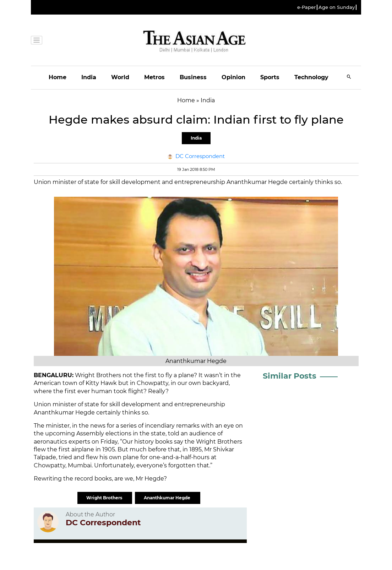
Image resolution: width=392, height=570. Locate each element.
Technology (311, 77)
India (89, 77)
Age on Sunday (337, 7)
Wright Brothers (105, 498)
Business (193, 77)
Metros (154, 77)
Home (58, 77)
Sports (270, 77)
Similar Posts (290, 376)
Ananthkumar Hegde (168, 498)
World (120, 77)
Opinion (233, 77)
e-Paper (306, 7)
